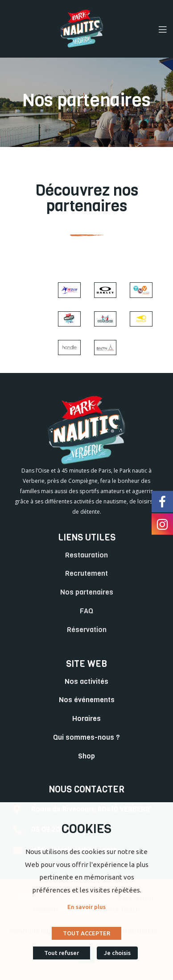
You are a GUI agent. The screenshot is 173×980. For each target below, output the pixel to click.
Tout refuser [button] (62, 953)
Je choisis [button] (117, 953)
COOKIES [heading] (86, 829)
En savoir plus (86, 907)
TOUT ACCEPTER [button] (86, 933)
